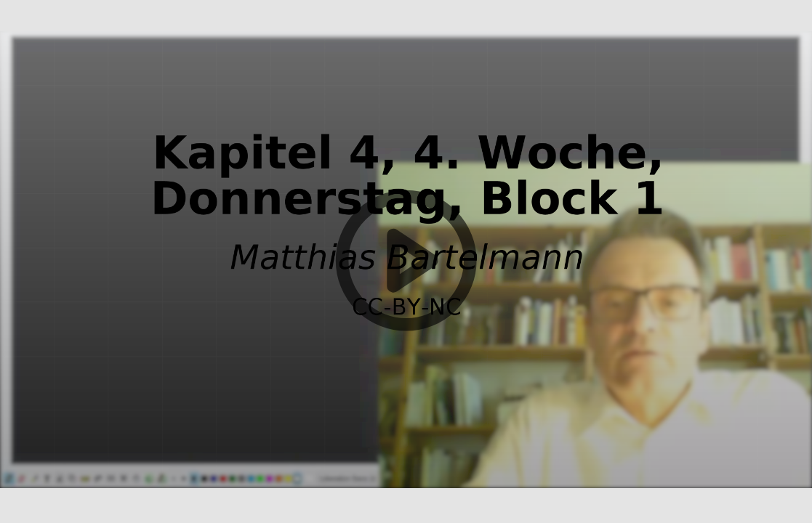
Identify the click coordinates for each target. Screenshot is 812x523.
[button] (406, 261)
